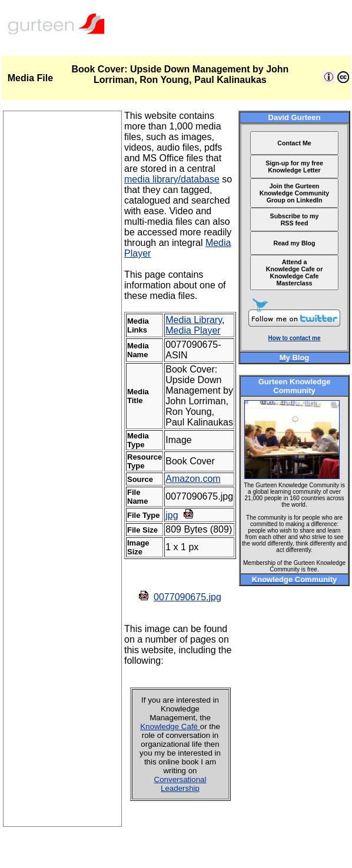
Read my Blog (295, 243)
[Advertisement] (62, 650)
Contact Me (294, 143)
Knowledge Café (170, 726)
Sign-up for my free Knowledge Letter (294, 167)
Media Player (193, 330)
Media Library (194, 320)
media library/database (172, 179)
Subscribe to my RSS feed (295, 220)
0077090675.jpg (187, 597)
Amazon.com (193, 479)
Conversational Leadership (180, 784)
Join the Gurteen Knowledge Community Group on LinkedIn (294, 193)
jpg (172, 515)
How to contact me (295, 338)
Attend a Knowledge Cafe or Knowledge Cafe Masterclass (295, 272)
